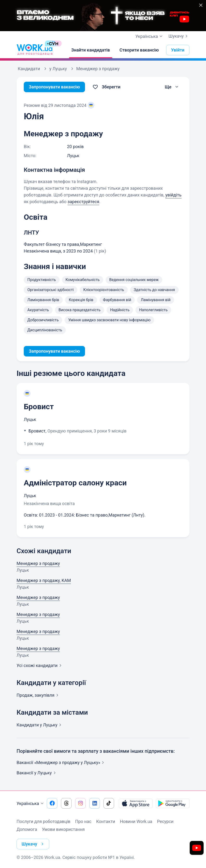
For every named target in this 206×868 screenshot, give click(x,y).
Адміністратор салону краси (75, 483)
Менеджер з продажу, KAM (44, 580)
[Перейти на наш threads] (66, 803)
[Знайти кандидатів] (91, 50)
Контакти (106, 821)
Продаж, (38, 695)
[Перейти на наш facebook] (52, 803)
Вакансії (37, 773)
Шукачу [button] (33, 844)
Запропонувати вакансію (54, 87)
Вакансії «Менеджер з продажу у (61, 762)
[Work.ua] (35, 50)
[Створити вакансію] (139, 50)
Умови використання (63, 829)
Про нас (83, 821)
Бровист (39, 407)
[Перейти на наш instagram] (80, 803)
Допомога (27, 829)
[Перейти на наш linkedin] (95, 803)
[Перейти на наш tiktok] (109, 803)
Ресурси (165, 821)
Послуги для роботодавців (43, 821)
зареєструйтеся (83, 202)
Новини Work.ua (136, 821)
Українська (31, 804)
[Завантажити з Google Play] (173, 803)
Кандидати (40, 725)
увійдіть (173, 195)
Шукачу (179, 36)
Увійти (178, 50)
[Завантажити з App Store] (136, 803)
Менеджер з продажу (38, 563)
